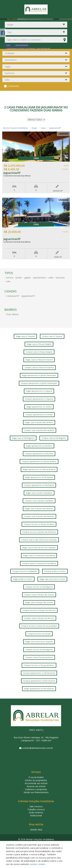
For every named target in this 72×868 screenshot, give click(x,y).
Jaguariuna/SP (55, 128)
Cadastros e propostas (36, 789)
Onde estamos (36, 812)
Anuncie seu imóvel (36, 786)
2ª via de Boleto (36, 777)
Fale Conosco (36, 806)
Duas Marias (12, 314)
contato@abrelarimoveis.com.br (37, 748)
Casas (43, 128)
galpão (28, 278)
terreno (10, 278)
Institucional (36, 815)
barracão (60, 278)
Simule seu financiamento (36, 792)
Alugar (34, 128)
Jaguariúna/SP (28, 296)
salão (51, 278)
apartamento (40, 278)
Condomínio (13, 86)
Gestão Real (36, 830)
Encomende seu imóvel (36, 783)
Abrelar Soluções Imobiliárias (15, 128)
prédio (19, 278)
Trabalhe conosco (36, 809)
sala (8, 281)
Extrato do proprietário (36, 780)
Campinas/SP (13, 296)
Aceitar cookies (38, 864)
